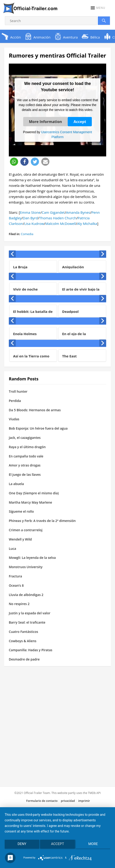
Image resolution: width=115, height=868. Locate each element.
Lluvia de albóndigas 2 (26, 595)
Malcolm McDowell (61, 223)
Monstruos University (26, 567)
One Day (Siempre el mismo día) (34, 493)
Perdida (15, 401)
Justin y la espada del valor (30, 613)
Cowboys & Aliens (23, 641)
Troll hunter (18, 391)
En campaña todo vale (26, 456)
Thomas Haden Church (58, 218)
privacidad (68, 801)
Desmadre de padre (24, 659)
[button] (98, 8)
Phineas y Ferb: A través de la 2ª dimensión (42, 521)
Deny (22, 844)
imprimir (84, 801)
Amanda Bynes (78, 212)
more (93, 844)
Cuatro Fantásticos (23, 632)
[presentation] (12, 254)
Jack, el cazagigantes (25, 438)
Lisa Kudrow (34, 223)
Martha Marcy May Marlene (30, 502)
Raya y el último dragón (27, 447)
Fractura (15, 576)
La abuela (16, 484)
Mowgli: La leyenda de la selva (32, 558)
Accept (80, 122)
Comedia (27, 234)
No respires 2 (19, 604)
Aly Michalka (87, 223)
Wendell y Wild (20, 539)
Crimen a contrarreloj (26, 530)
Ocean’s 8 (16, 585)
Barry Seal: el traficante (27, 622)
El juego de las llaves (25, 474)
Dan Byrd (30, 218)
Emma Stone (30, 212)
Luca (13, 549)
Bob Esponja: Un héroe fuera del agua (38, 428)
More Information (46, 122)
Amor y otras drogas (25, 465)
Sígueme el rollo (21, 511)
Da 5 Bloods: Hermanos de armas (35, 410)
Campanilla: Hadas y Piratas (31, 650)
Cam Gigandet (53, 212)
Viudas (14, 419)
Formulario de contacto (42, 801)
